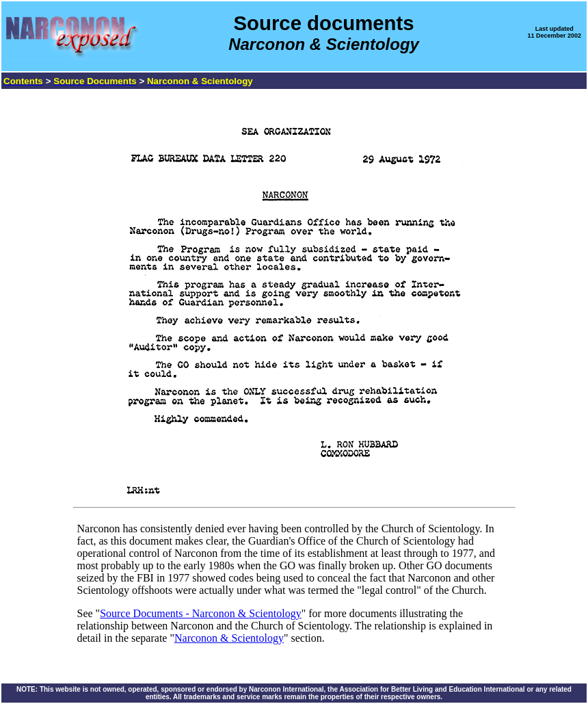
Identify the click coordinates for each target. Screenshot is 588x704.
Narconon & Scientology (229, 638)
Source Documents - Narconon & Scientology (201, 613)
